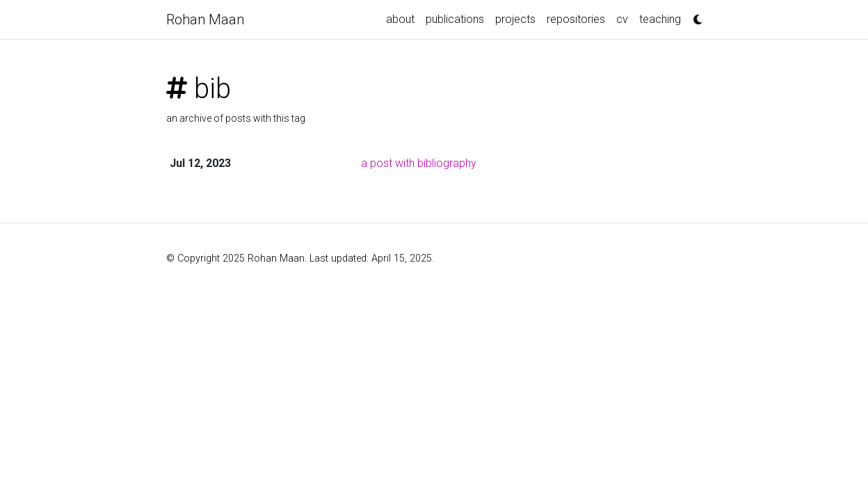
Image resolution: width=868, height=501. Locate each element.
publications (455, 19)
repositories (576, 19)
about (400, 19)
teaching (660, 19)
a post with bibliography (419, 163)
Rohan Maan (205, 19)
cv (622, 19)
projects (515, 19)
